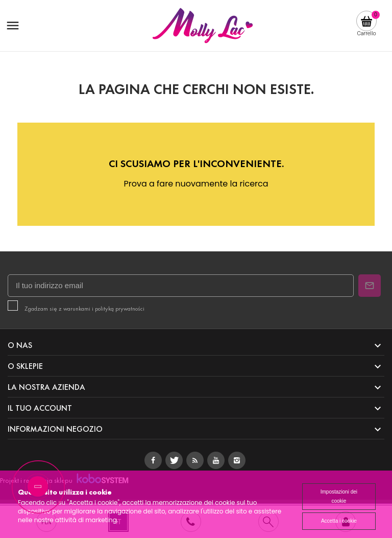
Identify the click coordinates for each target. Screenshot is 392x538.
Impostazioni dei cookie (339, 496)
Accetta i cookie (339, 521)
